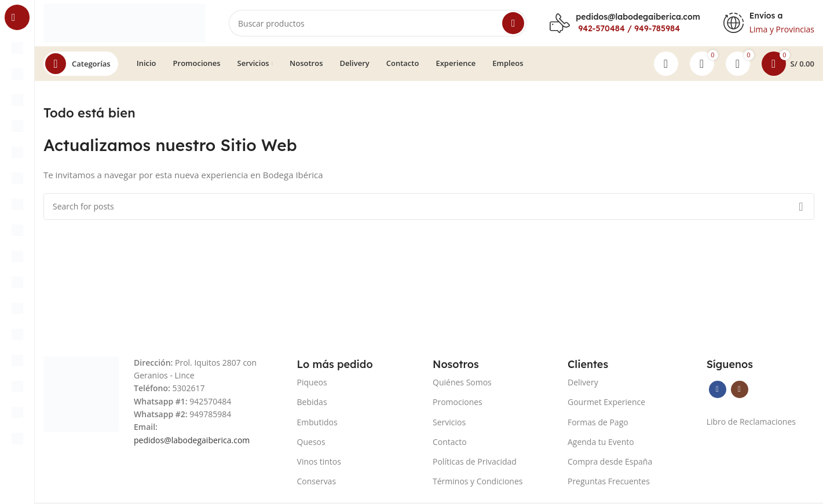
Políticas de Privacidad (475, 461)
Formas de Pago (598, 422)
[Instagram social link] (740, 389)
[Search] (378, 23)
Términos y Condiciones (478, 481)
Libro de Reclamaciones (751, 422)
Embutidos (317, 422)
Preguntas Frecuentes (609, 481)
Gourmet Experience (606, 402)
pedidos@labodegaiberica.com (638, 17)
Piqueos (312, 382)
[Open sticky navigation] (81, 64)
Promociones (458, 402)
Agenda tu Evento (601, 442)
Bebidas (312, 402)
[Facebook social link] (718, 389)
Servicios (449, 422)
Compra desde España (610, 461)
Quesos (311, 442)
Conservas (317, 481)
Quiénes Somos (462, 382)
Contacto (450, 442)
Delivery (583, 382)
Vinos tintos (319, 461)
